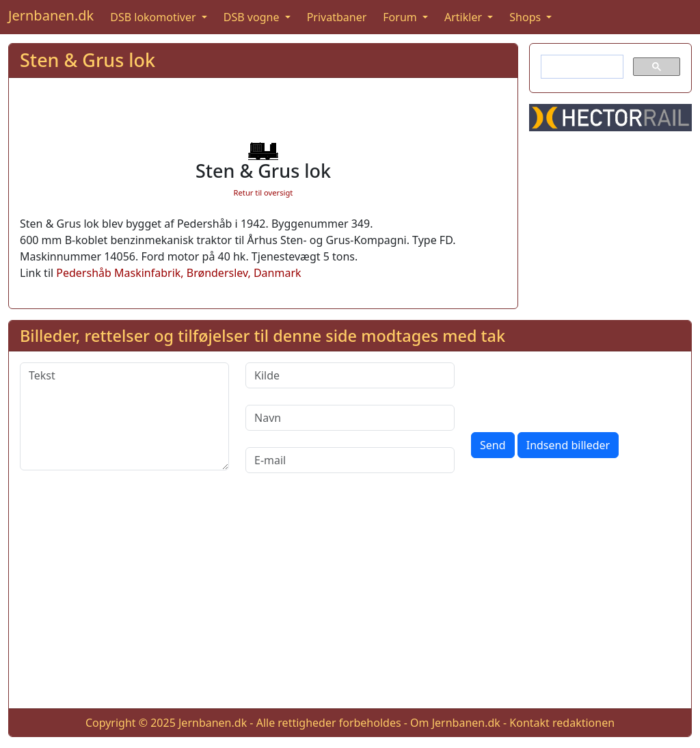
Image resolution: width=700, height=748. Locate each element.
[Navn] (350, 418)
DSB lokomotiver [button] (154, 17)
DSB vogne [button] (253, 17)
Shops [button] (526, 17)
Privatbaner (337, 17)
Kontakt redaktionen (562, 723)
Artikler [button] (465, 17)
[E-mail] (350, 460)
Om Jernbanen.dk (455, 723)
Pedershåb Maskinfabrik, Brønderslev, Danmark (178, 273)
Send (493, 445)
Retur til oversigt (264, 192)
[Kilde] (350, 375)
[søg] (581, 67)
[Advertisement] (350, 602)
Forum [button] (401, 17)
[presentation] (575, 389)
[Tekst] (124, 416)
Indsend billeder (568, 445)
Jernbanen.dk (51, 15)
